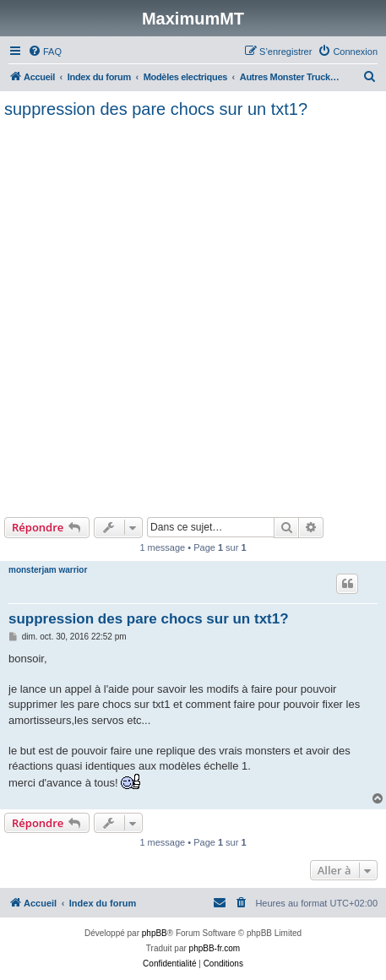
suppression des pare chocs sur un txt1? (156, 109)
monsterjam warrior (48, 570)
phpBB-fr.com (215, 948)
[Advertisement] (193, 316)
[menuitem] (45, 52)
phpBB (155, 933)
